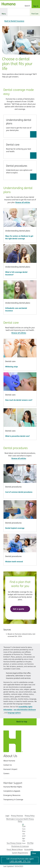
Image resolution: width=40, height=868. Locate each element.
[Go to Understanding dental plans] (33, 134)
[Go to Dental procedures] (33, 177)
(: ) (20, 861)
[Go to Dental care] (33, 155)
